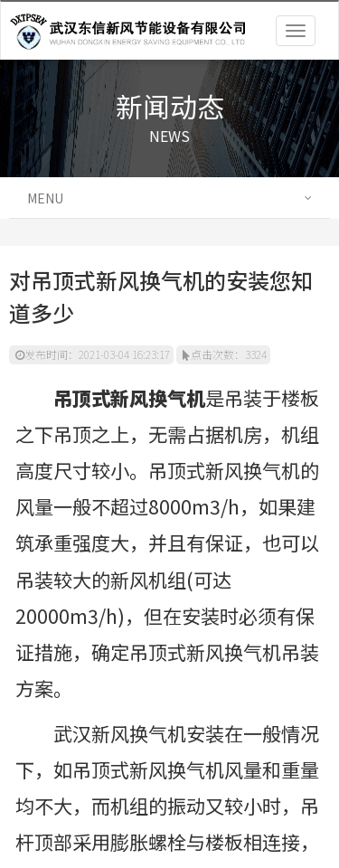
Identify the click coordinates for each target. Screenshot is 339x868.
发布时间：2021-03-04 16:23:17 (93, 354)
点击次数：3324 (225, 354)
